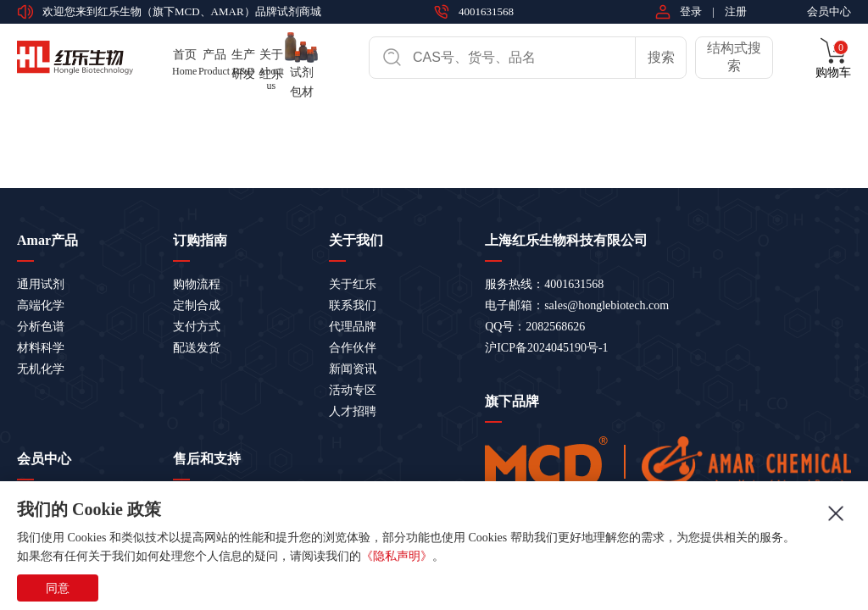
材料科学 (41, 348)
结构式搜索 (734, 57)
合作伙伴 (353, 348)
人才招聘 (353, 411)
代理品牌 (353, 327)
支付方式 (197, 327)
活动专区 (353, 390)
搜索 (661, 57)
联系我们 (353, 305)
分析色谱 (41, 327)
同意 (58, 588)
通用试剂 (41, 284)
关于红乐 (353, 284)
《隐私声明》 (397, 556)
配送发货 (197, 348)
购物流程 (197, 284)
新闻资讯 (353, 369)
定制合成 (197, 305)
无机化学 (41, 369)
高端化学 (41, 305)
